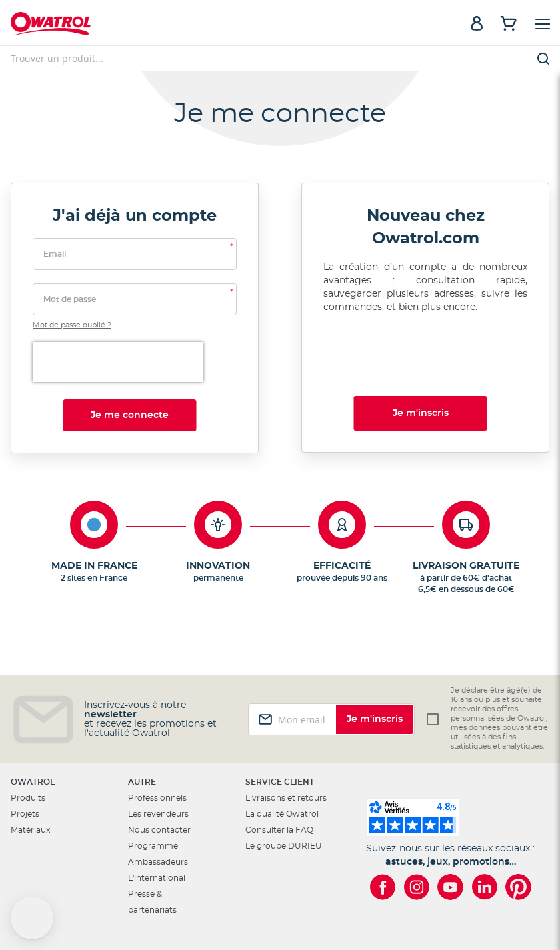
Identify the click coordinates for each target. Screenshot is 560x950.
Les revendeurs (158, 754)
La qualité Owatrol (282, 754)
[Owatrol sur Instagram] (416, 827)
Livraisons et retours (286, 738)
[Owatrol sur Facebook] (382, 827)
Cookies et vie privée (358, 906)
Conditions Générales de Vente (468, 906)
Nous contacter (159, 770)
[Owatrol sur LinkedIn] (484, 827)
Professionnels (157, 738)
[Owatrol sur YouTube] (450, 827)
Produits (28, 738)
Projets (25, 754)
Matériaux (30, 770)
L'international (157, 818)
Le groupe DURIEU (284, 786)
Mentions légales (275, 906)
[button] (32, 918)
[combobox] (280, 59)
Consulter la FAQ (279, 770)
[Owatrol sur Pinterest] (518, 827)
